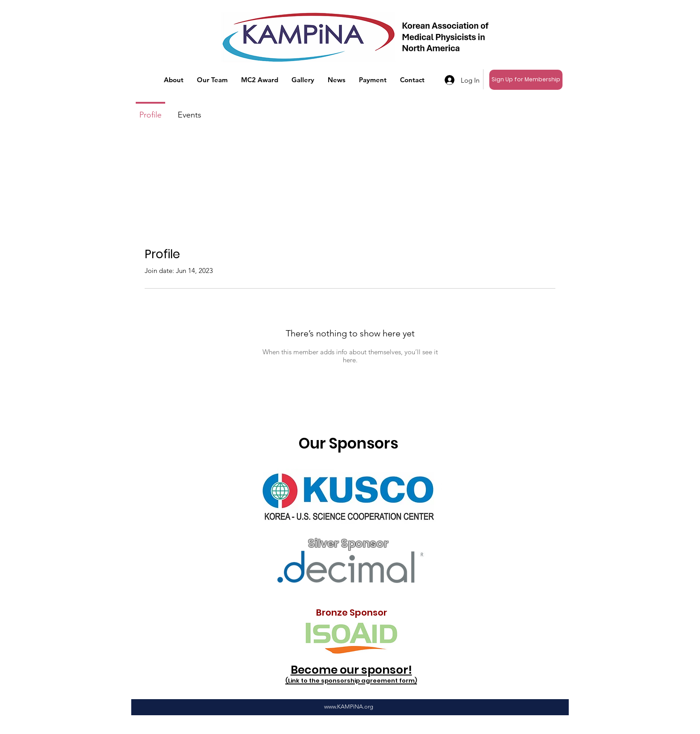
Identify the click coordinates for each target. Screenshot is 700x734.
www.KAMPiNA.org (349, 707)
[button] (174, 80)
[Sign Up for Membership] (526, 80)
